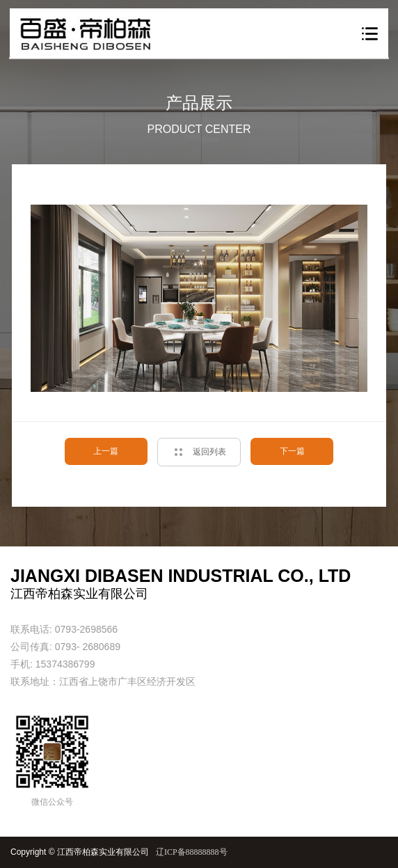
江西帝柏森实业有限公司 (103, 852)
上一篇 (106, 452)
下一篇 (292, 452)
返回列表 (209, 452)
